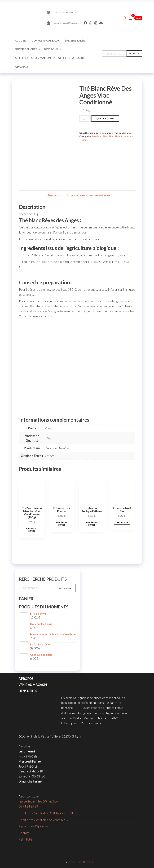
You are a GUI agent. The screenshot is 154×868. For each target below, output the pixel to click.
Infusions (97, 136)
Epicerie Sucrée (26, 49)
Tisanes (83, 140)
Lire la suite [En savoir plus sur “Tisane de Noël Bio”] (122, 522)
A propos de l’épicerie (33, 826)
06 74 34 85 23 (28, 806)
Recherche (134, 53)
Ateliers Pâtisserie (72, 58)
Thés (105, 136)
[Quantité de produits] (85, 118)
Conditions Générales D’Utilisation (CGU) (47, 813)
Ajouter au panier (105, 118)
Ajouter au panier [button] (32, 529)
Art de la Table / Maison (33, 58)
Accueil (21, 40)
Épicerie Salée (75, 40)
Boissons (51, 49)
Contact (24, 833)
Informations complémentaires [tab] (89, 195)
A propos (22, 66)
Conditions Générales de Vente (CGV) (44, 820)
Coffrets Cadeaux (46, 40)
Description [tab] (55, 195)
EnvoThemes (84, 862)
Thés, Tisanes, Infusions (121, 136)
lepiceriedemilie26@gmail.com (39, 801)
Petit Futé (25, 839)
